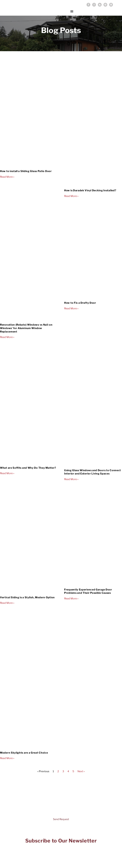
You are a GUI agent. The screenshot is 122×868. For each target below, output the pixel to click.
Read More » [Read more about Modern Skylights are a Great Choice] (7, 758)
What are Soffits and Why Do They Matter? (28, 468)
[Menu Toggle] (72, 11)
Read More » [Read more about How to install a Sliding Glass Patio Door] (7, 177)
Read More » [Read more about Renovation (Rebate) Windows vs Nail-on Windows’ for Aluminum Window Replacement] (7, 337)
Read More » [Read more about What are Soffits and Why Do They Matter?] (7, 473)
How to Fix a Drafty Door (80, 303)
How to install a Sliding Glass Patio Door (26, 171)
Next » (81, 771)
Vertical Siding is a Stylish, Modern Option (27, 597)
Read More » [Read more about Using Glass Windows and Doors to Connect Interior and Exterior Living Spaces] (71, 479)
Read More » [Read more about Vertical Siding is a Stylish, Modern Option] (7, 603)
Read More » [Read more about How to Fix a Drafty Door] (71, 308)
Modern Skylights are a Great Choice (24, 753)
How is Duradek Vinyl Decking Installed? (90, 190)
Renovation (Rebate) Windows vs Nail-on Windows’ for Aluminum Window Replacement (26, 328)
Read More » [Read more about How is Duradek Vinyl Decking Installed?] (71, 196)
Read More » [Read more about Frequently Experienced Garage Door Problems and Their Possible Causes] (71, 599)
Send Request (61, 819)
